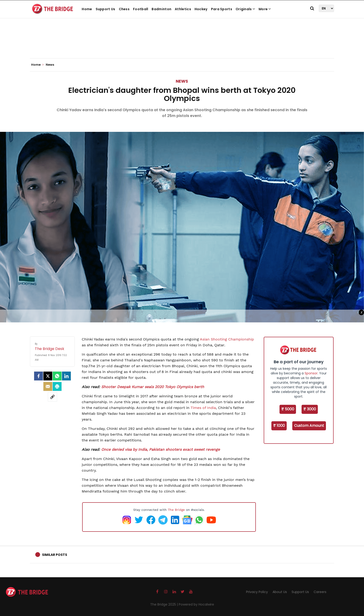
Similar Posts (55, 555)
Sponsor (311, 373)
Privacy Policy (257, 592)
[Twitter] (48, 376)
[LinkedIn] (66, 376)
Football (141, 9)
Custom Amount (309, 426)
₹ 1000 (279, 426)
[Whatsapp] (57, 376)
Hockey (201, 9)
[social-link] (52, 397)
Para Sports (222, 9)
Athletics (183, 9)
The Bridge (176, 510)
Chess (124, 9)
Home (87, 9)
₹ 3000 (310, 409)
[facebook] (39, 376)
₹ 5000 (288, 409)
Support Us (106, 9)
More (265, 9)
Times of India (203, 408)
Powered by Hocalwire (196, 604)
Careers (320, 592)
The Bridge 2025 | (164, 604)
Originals (245, 9)
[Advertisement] (182, 44)
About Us (280, 592)
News (182, 81)
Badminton (161, 9)
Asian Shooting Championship (227, 339)
